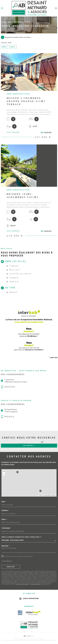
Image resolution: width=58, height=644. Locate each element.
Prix (4, 47)
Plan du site (21, 640)
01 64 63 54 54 (10, 387)
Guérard (14, 282)
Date (13, 47)
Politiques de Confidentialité (22, 584)
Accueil (4, 22)
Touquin (14, 278)
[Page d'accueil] (29, 8)
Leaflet (40, 496)
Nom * (4, 502)
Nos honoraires (5, 640)
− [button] (4, 474)
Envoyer (11, 567)
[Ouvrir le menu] (56, 8)
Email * (4, 519)
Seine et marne (17, 22)
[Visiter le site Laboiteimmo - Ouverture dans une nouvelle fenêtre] (29, 636)
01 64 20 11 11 (9, 417)
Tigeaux (14, 266)
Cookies (55, 640)
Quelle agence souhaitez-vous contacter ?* (22, 537)
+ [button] (4, 472)
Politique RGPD (48, 640)
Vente (10, 22)
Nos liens (41, 640)
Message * (6, 546)
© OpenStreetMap (47, 496)
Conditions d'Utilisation (36, 584)
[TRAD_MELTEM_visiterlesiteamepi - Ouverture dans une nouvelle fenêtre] (20, 613)
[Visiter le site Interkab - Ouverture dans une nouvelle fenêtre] (33, 613)
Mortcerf (15, 270)
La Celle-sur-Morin (21, 274)
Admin (36, 640)
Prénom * (5, 511)
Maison (13, 292)
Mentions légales (29, 640)
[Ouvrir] (2, 8)
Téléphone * (6, 528)
